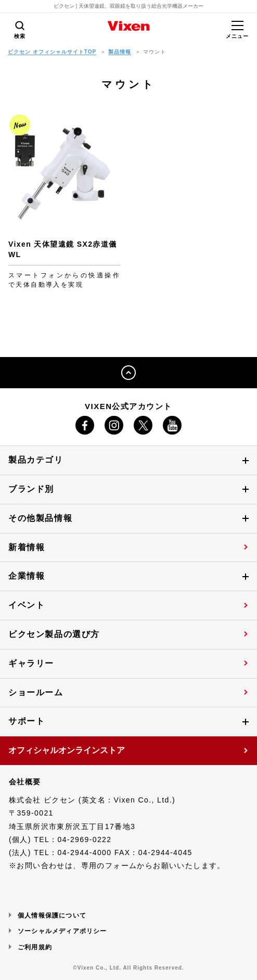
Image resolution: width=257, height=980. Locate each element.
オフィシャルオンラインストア (67, 750)
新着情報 (27, 547)
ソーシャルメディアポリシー (62, 931)
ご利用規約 (35, 947)
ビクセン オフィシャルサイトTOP (52, 52)
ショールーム (36, 692)
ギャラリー (31, 663)
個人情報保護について (52, 915)
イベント (27, 605)
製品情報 (120, 52)
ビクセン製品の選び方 (54, 634)
